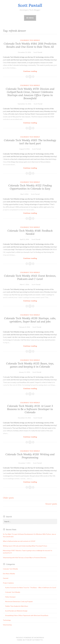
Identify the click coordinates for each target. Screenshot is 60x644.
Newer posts (51, 504)
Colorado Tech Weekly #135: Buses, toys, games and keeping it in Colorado (30, 365)
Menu (31, 18)
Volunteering (7, 625)
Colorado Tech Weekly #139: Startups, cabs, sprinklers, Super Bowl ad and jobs (30, 320)
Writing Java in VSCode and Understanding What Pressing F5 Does (25, 546)
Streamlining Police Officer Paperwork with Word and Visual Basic (27, 615)
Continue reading (34, 71)
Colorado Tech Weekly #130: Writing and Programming (30, 456)
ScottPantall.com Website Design (16, 611)
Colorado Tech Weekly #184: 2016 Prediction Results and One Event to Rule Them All (30, 45)
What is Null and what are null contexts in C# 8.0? (19, 541)
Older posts (8, 498)
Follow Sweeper (10, 597)
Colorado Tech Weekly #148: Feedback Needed (30, 232)
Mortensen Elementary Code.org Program (19, 601)
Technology (7, 620)
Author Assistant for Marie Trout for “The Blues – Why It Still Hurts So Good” (31, 588)
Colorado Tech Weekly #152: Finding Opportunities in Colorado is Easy (30, 187)
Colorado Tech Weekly (30, 40)
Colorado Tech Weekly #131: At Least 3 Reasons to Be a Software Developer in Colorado (30, 409)
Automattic (38, 640)
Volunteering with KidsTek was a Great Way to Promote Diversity (25, 558)
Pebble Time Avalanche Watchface (17, 606)
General (6, 578)
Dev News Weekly (9, 574)
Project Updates (8, 583)
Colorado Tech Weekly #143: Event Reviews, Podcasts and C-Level (30, 277)
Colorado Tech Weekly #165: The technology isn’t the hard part (30, 142)
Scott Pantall (30, 5)
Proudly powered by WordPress (30, 638)
